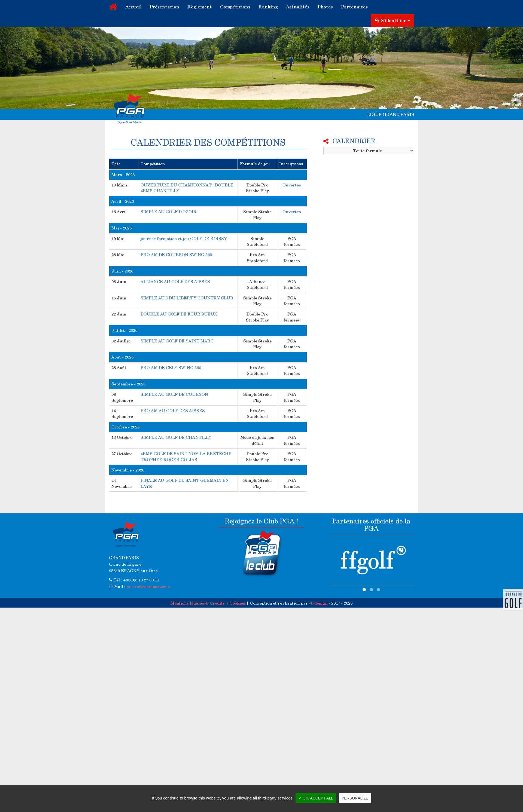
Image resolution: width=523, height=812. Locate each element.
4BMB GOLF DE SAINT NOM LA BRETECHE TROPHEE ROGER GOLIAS (186, 456)
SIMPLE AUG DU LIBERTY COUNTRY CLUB (187, 298)
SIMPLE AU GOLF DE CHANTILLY (176, 437)
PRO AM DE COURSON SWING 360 (176, 255)
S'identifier (392, 20)
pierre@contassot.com (148, 586)
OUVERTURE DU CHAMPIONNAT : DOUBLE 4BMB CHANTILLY (187, 188)
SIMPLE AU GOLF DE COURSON (174, 394)
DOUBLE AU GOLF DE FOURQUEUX (179, 314)
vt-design (318, 603)
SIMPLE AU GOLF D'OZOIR (169, 212)
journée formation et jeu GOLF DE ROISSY (184, 238)
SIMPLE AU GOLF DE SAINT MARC (177, 341)
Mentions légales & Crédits (198, 603)
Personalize (355, 798)
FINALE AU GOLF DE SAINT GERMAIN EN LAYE (185, 483)
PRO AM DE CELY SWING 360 (171, 367)
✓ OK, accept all (316, 798)
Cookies (237, 603)
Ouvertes (292, 185)
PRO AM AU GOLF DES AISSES (173, 410)
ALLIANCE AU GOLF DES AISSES (175, 281)
